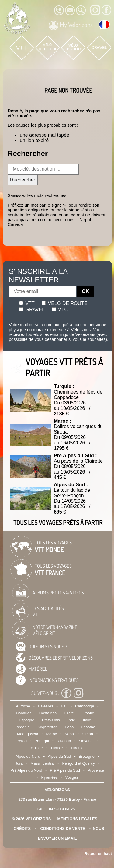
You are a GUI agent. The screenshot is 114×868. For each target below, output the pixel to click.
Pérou (22, 741)
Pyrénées (49, 777)
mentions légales (78, 819)
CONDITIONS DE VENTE (63, 828)
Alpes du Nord (28, 756)
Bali (64, 706)
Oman (88, 734)
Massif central (42, 763)
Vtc (60, 309)
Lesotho (88, 727)
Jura (19, 763)
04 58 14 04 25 (62, 809)
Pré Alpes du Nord (26, 770)
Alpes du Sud (59, 756)
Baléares (45, 706)
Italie (87, 720)
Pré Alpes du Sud (65, 770)
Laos (69, 727)
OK (85, 291)
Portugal (42, 741)
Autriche (23, 706)
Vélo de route (64, 303)
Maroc (51, 734)
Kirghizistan (47, 727)
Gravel (32, 309)
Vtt (27, 303)
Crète (69, 713)
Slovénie (86, 741)
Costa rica (48, 713)
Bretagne (87, 756)
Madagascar (28, 734)
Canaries (24, 713)
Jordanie (22, 727)
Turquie (77, 748)
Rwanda (64, 741)
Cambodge (85, 706)
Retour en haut (98, 854)
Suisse (37, 748)
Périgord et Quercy (78, 763)
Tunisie (57, 748)
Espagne (27, 720)
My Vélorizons (71, 25)
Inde (71, 720)
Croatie (88, 713)
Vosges (72, 777)
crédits (22, 828)
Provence (96, 770)
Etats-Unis (51, 720)
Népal (69, 734)
